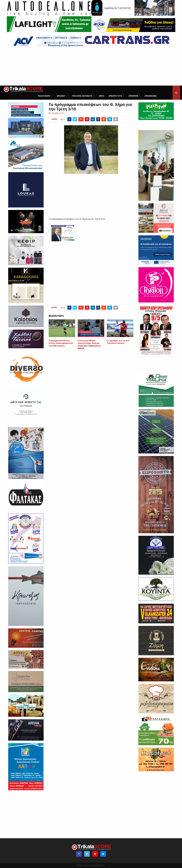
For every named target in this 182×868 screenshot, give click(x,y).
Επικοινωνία (151, 96)
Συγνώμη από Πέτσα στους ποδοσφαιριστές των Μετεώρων (61, 343)
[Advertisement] (91, 67)
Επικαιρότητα (115, 96)
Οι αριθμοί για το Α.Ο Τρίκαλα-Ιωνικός (118, 342)
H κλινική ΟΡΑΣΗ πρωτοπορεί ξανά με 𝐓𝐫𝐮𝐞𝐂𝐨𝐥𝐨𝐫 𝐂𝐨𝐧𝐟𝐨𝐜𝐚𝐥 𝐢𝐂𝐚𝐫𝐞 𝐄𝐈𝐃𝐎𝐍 (89, 344)
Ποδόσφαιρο (44, 96)
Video (101, 96)
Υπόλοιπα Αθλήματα (82, 96)
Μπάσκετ (61, 96)
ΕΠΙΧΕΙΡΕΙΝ (133, 96)
